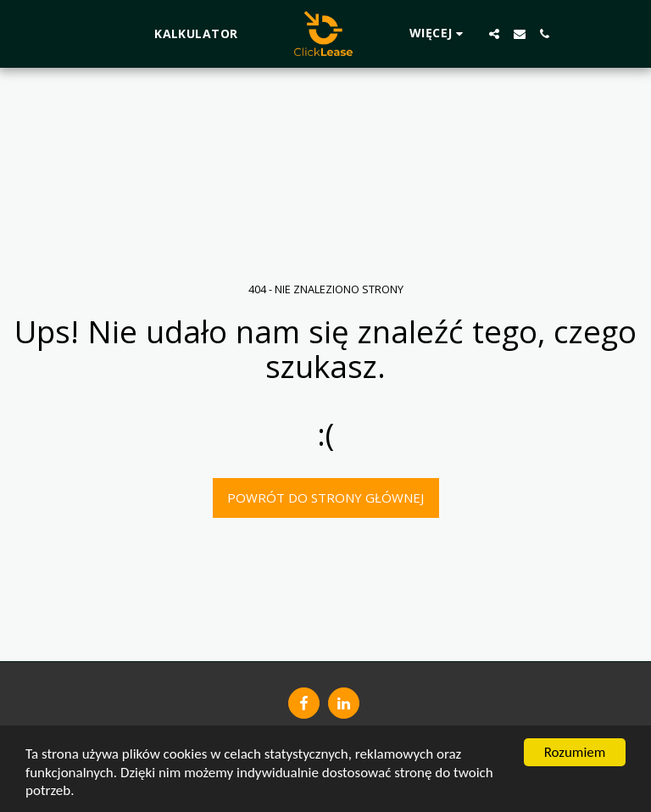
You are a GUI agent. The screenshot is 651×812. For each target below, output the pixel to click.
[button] (494, 34)
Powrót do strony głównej (325, 498)
